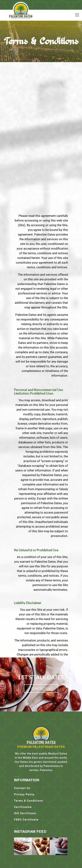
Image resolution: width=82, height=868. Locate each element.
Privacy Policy (24, 794)
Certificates (23, 807)
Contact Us (22, 788)
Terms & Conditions (29, 801)
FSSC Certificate (26, 820)
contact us (41, 689)
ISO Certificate (25, 813)
